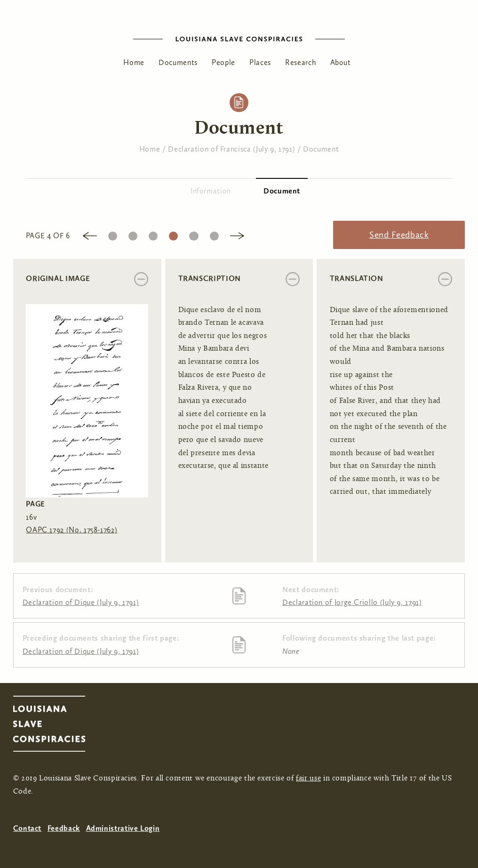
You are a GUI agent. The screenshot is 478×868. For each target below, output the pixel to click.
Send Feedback (399, 235)
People (223, 62)
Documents (178, 62)
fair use (308, 779)
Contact (27, 828)
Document (321, 149)
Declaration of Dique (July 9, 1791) (81, 602)
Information (211, 191)
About (341, 62)
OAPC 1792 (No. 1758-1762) (72, 530)
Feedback (64, 828)
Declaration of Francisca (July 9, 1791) (231, 149)
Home (134, 62)
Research (300, 62)
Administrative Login (123, 828)
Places (260, 62)
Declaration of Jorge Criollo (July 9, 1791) (352, 602)
